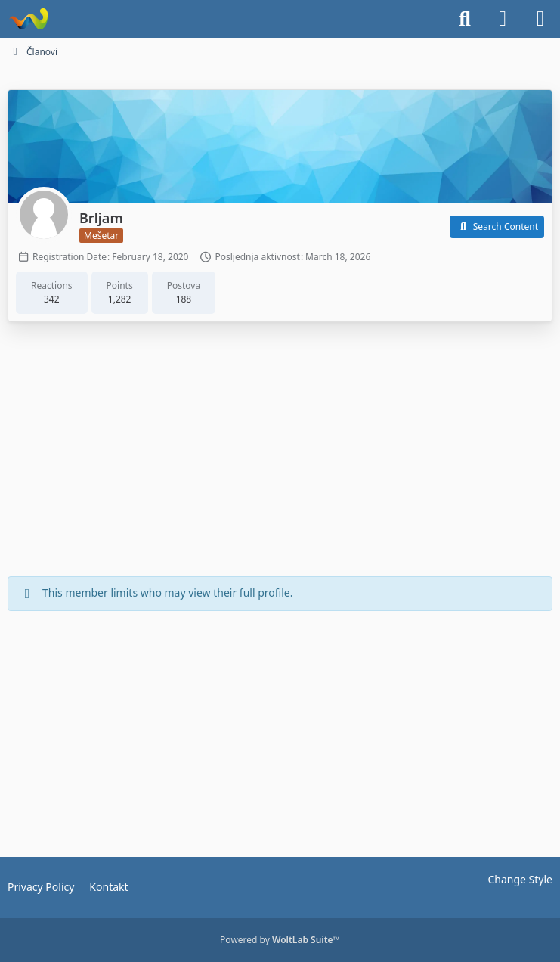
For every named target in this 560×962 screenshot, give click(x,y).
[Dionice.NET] (28, 19)
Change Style (520, 879)
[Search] (465, 19)
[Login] (503, 19)
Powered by (280, 940)
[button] (497, 227)
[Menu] (540, 19)
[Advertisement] (280, 451)
